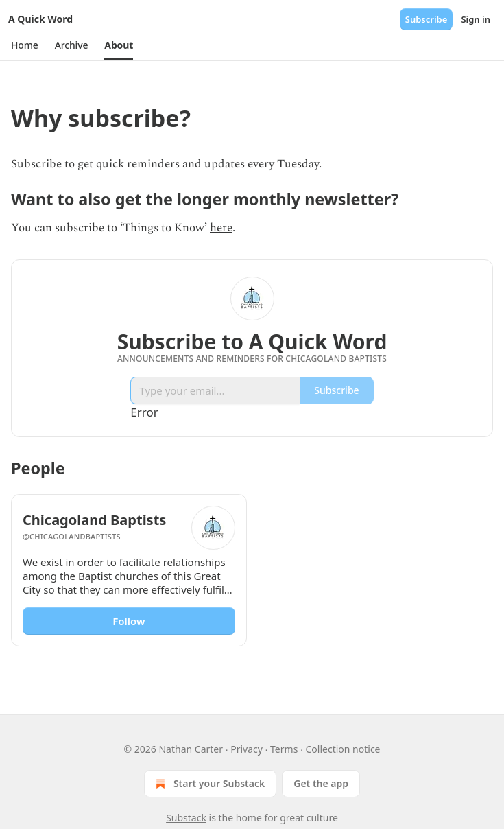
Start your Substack (209, 784)
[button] (25, 45)
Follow (129, 621)
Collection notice (343, 749)
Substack (186, 818)
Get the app (321, 783)
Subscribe (427, 19)
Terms (284, 749)
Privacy (247, 749)
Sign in (476, 19)
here (221, 228)
